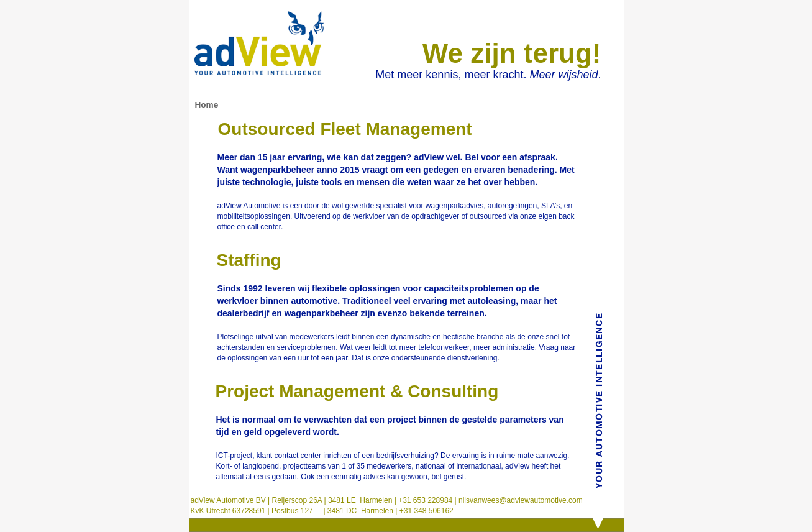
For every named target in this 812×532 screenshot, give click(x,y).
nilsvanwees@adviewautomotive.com (520, 500)
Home (207, 105)
